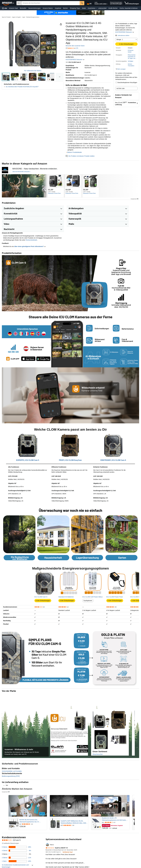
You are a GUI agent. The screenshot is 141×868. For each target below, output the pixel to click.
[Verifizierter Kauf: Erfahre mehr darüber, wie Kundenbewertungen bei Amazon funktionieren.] (68, 852)
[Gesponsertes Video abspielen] (28, 806)
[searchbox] (51, 3)
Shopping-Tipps (75, 8)
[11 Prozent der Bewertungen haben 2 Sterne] (16, 858)
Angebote (58, 8)
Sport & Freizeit (6, 17)
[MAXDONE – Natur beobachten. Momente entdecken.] (35, 169)
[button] (5, 8)
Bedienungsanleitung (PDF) (11, 776)
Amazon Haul (13, 8)
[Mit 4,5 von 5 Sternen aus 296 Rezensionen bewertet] (74, 825)
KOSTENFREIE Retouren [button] (125, 32)
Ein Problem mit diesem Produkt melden (80, 156)
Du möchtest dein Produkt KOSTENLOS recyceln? (22, 87)
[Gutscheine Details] (96, 8)
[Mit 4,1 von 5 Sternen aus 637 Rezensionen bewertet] (115, 822)
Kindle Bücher (113, 8)
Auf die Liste (121, 88)
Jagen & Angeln (16, 17)
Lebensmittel (102, 8)
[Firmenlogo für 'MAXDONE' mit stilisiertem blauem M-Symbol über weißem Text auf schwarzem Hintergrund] (5, 170)
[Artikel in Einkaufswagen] (132, 3)
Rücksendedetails (31, 240)
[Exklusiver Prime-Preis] (54, 193)
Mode (84, 8)
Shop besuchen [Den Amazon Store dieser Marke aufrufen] (98, 754)
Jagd (24, 17)
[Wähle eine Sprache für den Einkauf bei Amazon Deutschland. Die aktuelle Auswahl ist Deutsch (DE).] (89, 3)
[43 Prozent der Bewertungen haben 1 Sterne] (16, 861)
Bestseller (23, 8)
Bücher (65, 8)
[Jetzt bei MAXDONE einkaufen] (21, 172)
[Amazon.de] (8, 3)
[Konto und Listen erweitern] (108, 4)
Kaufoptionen (88, 601)
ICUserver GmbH (131, 51)
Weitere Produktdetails (74, 152)
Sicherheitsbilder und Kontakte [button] (12, 771)
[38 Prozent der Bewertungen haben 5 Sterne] (16, 847)
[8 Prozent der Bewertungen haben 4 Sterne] (16, 851)
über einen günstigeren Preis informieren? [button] (30, 246)
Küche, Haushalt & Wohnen (129, 8)
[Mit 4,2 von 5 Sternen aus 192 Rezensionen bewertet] (33, 824)
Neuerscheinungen (34, 8)
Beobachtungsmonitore (33, 17)
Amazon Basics (48, 8)
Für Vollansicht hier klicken (33, 71)
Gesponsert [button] (135, 199)
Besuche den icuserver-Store (75, 46)
